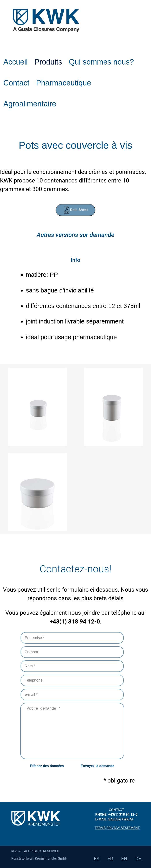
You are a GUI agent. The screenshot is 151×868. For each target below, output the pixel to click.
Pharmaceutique (64, 83)
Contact (16, 83)
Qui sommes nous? (101, 62)
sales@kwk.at (121, 819)
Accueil (16, 62)
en (124, 859)
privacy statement (123, 828)
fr (110, 859)
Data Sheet (75, 210)
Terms (100, 828)
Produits (48, 62)
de (138, 859)
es (97, 859)
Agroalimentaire (30, 104)
